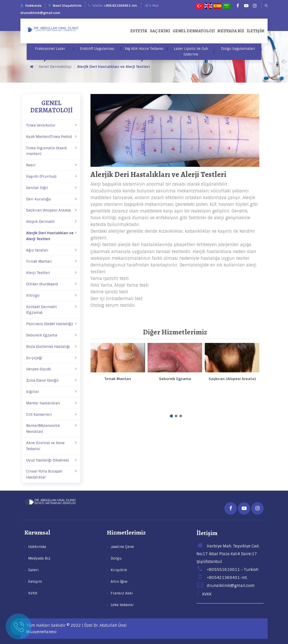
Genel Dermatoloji (194, 31)
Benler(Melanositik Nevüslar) (51, 429)
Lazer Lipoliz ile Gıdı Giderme (191, 52)
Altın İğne (119, 582)
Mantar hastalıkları (51, 403)
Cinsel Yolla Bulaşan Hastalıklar (51, 474)
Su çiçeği (51, 358)
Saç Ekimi (160, 31)
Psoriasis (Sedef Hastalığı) (51, 324)
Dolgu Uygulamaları (238, 49)
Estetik (139, 31)
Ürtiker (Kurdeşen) (51, 284)
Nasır (51, 165)
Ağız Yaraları (51, 250)
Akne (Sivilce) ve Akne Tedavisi (51, 446)
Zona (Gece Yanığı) (51, 380)
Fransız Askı (122, 593)
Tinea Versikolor (51, 125)
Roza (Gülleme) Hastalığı (51, 347)
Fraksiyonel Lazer (50, 49)
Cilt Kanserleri (51, 414)
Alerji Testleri (51, 273)
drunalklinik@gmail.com (40, 13)
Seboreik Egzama (51, 335)
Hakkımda (33, 6)
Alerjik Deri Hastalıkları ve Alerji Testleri (113, 67)
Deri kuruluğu (51, 199)
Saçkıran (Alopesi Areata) (51, 210)
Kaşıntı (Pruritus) (51, 176)
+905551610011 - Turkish (227, 570)
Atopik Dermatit (51, 222)
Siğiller (51, 392)
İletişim (256, 31)
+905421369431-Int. (121, 6)
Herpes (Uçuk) (51, 369)
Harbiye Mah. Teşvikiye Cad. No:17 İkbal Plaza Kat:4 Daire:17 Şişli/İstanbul (228, 554)
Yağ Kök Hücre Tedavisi (144, 49)
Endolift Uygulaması (97, 49)
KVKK (33, 593)
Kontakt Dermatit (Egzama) (51, 310)
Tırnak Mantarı (51, 261)
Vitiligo (51, 295)
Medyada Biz (231, 31)
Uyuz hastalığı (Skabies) (51, 460)
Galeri (33, 570)
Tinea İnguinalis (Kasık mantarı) (51, 151)
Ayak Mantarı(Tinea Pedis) (51, 137)
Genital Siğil (51, 188)
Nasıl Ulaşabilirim (65, 6)
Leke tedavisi (122, 605)
